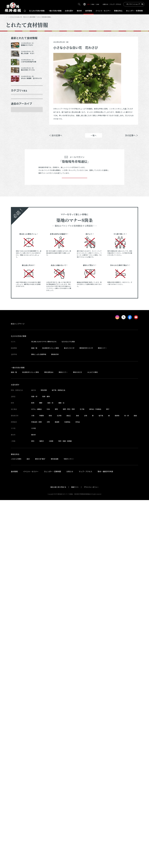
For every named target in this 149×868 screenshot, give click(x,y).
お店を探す (69, 11)
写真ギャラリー (69, 827)
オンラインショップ (133, 4)
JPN (88, 4)
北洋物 (59, 784)
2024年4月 (18, 332)
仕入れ (37, 11)
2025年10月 (18, 214)
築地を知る (118, 11)
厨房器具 (17, 142)
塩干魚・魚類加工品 (58, 758)
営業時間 (134, 11)
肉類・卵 (17, 120)
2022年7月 (18, 473)
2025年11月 (18, 206)
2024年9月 (18, 295)
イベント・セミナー (31, 839)
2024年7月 (18, 310)
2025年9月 (18, 221)
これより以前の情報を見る (25, 496)
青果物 (117, 784)
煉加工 (69, 784)
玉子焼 (82, 777)
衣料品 (78, 790)
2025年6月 (18, 243)
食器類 (57, 790)
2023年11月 (18, 362)
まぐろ (33, 758)
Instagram (132, 129)
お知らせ (105, 4)
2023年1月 (18, 436)
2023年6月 (18, 399)
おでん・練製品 (36, 777)
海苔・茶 (50, 771)
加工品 (16, 135)
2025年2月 (18, 266)
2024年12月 (18, 280)
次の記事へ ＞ (132, 139)
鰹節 (41, 771)
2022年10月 (18, 451)
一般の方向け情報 (18, 735)
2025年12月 (18, 199)
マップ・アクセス (116, 4)
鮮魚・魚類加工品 (21, 105)
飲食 (135, 784)
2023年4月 (18, 414)
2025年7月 (18, 236)
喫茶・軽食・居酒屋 (65, 809)
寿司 (33, 809)
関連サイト (75, 855)
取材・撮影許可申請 (105, 839)
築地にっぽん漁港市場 (39, 722)
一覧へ (94, 139)
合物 (86, 784)
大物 (33, 784)
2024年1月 (18, 355)
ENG (93, 4)
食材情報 (89, 11)
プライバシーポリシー (91, 855)
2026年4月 (18, 176)
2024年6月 (18, 318)
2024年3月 (18, 340)
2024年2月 (18, 347)
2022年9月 (18, 459)
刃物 (48, 790)
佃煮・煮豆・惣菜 (69, 777)
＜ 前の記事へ (56, 139)
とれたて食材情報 (17, 17)
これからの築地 (16, 827)
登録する (74, 543)
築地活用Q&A (49, 740)
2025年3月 (18, 258)
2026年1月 (18, 191)
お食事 (51, 809)
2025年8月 (18, 228)
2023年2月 (18, 429)
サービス (17, 150)
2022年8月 (18, 466)
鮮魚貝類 (44, 758)
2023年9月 (18, 377)
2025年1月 (18, 273)
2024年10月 (18, 288)
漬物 (56, 777)
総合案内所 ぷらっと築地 (51, 716)
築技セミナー (102, 716)
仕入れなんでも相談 (68, 710)
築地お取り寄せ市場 (57, 855)
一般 (55, 11)
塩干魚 (101, 784)
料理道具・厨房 (36, 790)
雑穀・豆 (61, 771)
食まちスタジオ (69, 716)
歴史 (28, 827)
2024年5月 (18, 325)
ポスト (120, 129)
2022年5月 (18, 488)
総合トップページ (18, 692)
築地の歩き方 (77, 740)
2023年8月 (18, 384)
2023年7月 (18, 392)
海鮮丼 (42, 809)
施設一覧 (34, 716)
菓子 (108, 777)
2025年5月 (18, 251)
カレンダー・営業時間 (52, 839)
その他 (16, 157)
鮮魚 (50, 784)
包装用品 (67, 790)
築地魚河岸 (55, 722)
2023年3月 (18, 421)
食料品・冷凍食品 (95, 777)
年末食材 (17, 98)
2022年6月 (18, 481)
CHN (98, 4)
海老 (77, 784)
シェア (108, 129)
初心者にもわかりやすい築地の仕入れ (44, 710)
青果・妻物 (18, 112)
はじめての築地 (93, 740)
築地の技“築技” (40, 827)
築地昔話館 (55, 827)
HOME (8, 17)
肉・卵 (127, 784)
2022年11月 (18, 444)
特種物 (42, 784)
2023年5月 (18, 407)
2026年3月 (18, 184)
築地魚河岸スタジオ (86, 716)
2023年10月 (18, 369)
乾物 (15, 127)
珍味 (48, 777)
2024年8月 (18, 303)
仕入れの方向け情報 (19, 704)
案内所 (79, 11)
